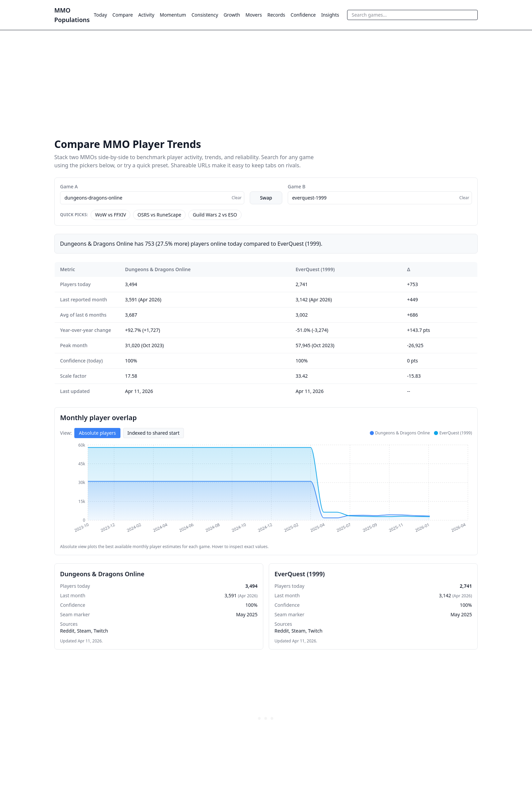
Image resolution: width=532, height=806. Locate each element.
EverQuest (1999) (315, 269)
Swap (266, 198)
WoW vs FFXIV (110, 215)
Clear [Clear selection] (237, 198)
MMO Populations (72, 15)
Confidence (303, 15)
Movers (254, 15)
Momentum (173, 15)
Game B (297, 186)
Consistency (205, 15)
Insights (330, 15)
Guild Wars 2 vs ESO (215, 215)
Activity (146, 15)
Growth (232, 15)
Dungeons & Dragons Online (158, 269)
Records (276, 15)
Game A (69, 186)
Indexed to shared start (154, 433)
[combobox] (412, 15)
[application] (266, 491)
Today (100, 15)
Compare (122, 15)
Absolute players (97, 433)
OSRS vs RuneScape (159, 215)
